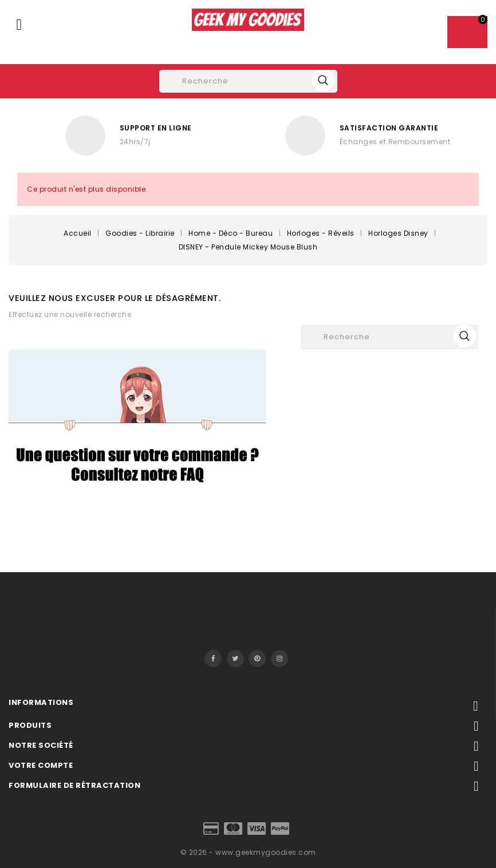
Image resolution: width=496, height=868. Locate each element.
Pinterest (257, 659)
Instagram (280, 659)
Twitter (235, 659)
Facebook (213, 659)
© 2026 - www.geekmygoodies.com (248, 852)
